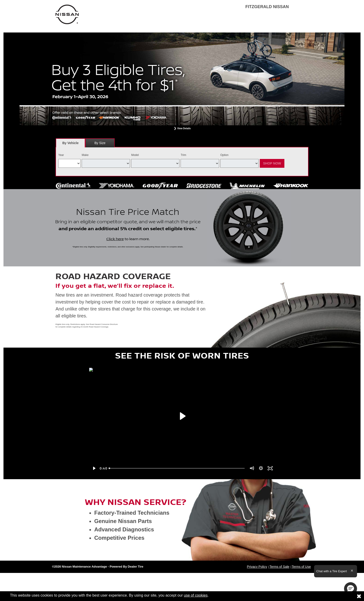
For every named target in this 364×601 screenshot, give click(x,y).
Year (61, 155)
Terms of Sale (279, 567)
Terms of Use (301, 567)
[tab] (70, 143)
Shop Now (272, 163)
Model (135, 155)
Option (224, 155)
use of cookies (196, 595)
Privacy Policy (257, 567)
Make (85, 155)
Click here (115, 239)
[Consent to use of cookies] (359, 596)
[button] (351, 589)
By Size (100, 143)
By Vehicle (70, 144)
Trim (183, 155)
